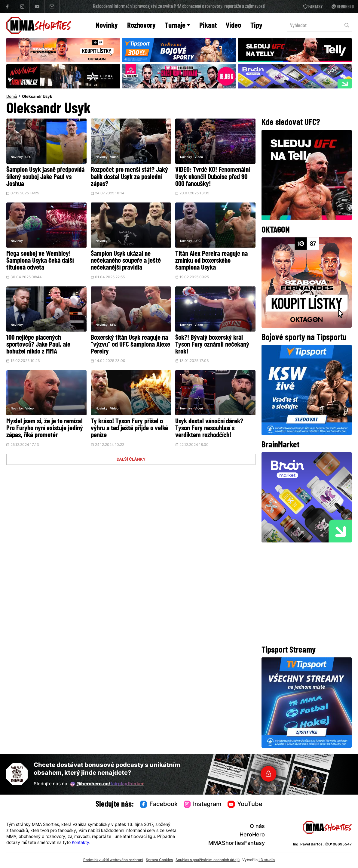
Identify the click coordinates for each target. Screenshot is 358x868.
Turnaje (177, 26)
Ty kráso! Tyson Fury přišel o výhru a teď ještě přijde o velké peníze (129, 429)
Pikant (208, 26)
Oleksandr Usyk (37, 97)
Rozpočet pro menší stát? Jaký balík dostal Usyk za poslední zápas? (129, 177)
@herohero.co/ (107, 784)
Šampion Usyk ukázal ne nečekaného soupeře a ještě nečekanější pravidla (126, 261)
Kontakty (81, 843)
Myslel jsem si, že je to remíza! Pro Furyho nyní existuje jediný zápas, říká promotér (45, 429)
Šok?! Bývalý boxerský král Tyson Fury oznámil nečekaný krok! (212, 345)
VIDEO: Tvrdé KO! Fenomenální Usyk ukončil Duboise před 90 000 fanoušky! (213, 177)
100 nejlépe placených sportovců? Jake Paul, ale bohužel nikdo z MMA (38, 345)
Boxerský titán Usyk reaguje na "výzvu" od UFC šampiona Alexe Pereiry (130, 345)
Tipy (256, 26)
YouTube (245, 805)
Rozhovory (141, 26)
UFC (28, 157)
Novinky (107, 26)
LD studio (267, 860)
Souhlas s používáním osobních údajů (208, 860)
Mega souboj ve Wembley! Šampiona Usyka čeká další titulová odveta (40, 261)
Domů (12, 97)
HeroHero (252, 835)
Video (233, 26)
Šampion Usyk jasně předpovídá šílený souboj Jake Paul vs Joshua (45, 177)
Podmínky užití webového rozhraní (113, 860)
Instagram (203, 805)
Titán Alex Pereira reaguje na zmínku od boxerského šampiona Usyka (211, 261)
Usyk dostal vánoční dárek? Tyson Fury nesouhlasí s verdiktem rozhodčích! (209, 429)
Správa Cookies (159, 860)
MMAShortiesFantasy (237, 843)
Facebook (159, 805)
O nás (257, 827)
